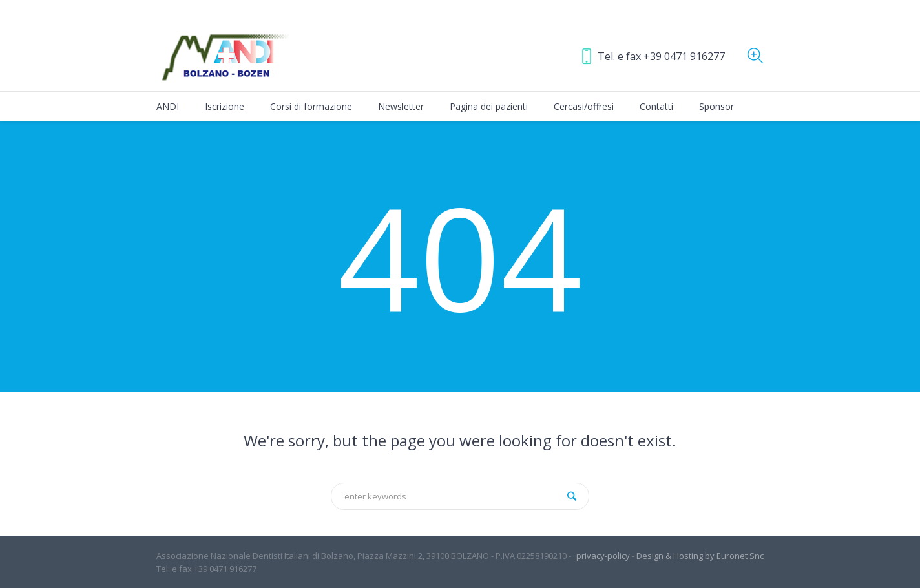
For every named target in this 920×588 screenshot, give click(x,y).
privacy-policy (603, 556)
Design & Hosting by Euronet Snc (700, 556)
